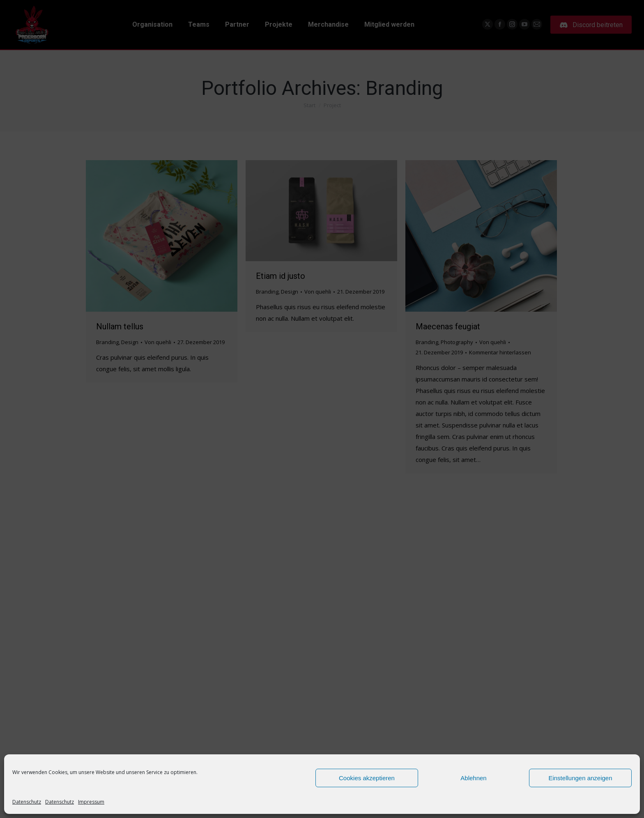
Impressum (91, 802)
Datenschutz (27, 802)
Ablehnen (473, 778)
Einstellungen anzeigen (580, 778)
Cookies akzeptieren (367, 778)
